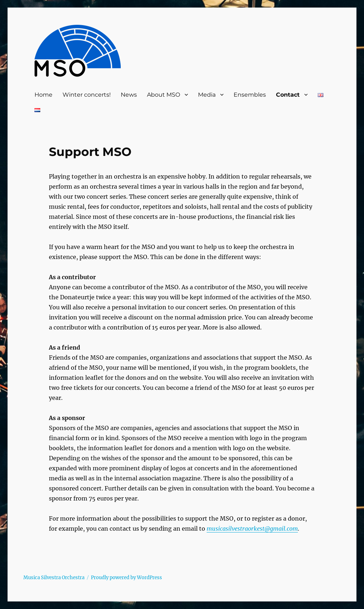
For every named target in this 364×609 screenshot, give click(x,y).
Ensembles (250, 95)
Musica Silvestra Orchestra (54, 578)
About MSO (163, 95)
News (129, 95)
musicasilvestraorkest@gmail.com (252, 529)
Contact (288, 95)
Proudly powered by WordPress (126, 578)
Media (207, 95)
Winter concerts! (87, 95)
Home (43, 95)
